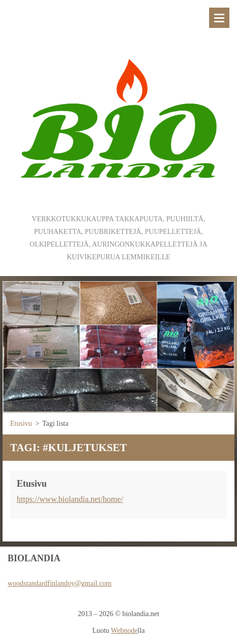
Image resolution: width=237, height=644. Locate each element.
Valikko (219, 18)
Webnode (125, 631)
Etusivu (21, 423)
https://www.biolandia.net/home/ (70, 499)
